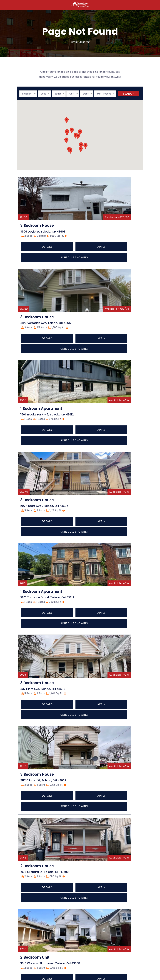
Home (73, 42)
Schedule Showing (38, 271)
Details (29, 261)
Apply (47, 261)
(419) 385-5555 (86, 884)
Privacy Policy (93, 789)
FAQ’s (88, 783)
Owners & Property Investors (41, 892)
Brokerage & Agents (36, 886)
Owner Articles (32, 874)
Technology (92, 766)
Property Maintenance (37, 898)
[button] (80, 132)
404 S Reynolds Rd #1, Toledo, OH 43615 (100, 876)
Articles (90, 772)
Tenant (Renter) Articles (38, 880)
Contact (90, 778)
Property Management (37, 903)
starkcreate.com (60, 958)
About (89, 760)
